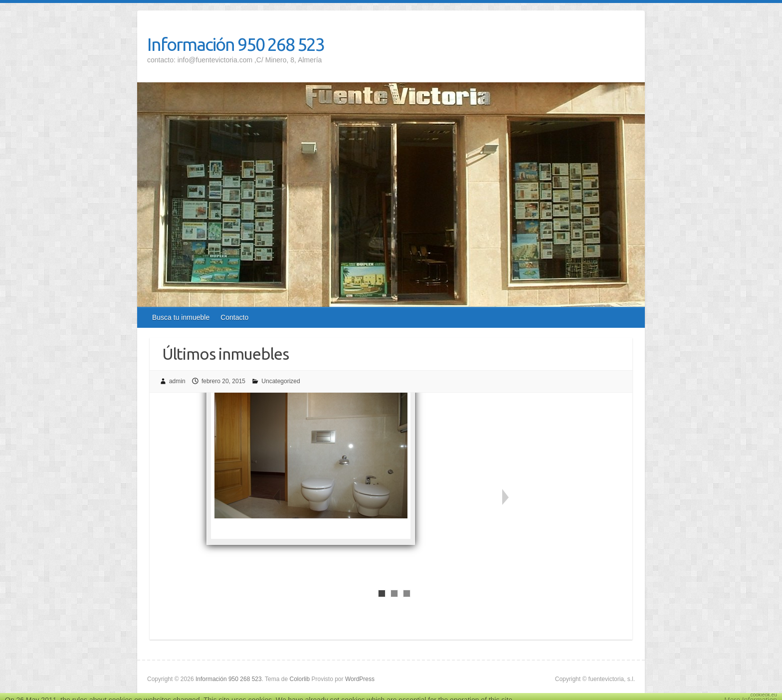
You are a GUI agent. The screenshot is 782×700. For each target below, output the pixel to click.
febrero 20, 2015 (223, 381)
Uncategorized (281, 381)
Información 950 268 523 (236, 44)
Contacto (234, 317)
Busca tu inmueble (181, 317)
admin (177, 381)
